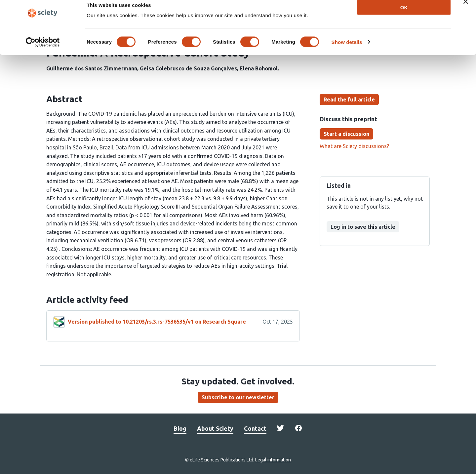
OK (404, 16)
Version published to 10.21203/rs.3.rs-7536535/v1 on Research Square (157, 322)
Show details (347, 51)
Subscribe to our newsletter (238, 397)
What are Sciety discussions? (354, 146)
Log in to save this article (363, 227)
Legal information (273, 460)
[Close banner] (466, 10)
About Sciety (215, 428)
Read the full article (349, 99)
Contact (255, 428)
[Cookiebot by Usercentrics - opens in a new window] (43, 51)
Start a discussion (346, 134)
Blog (180, 428)
